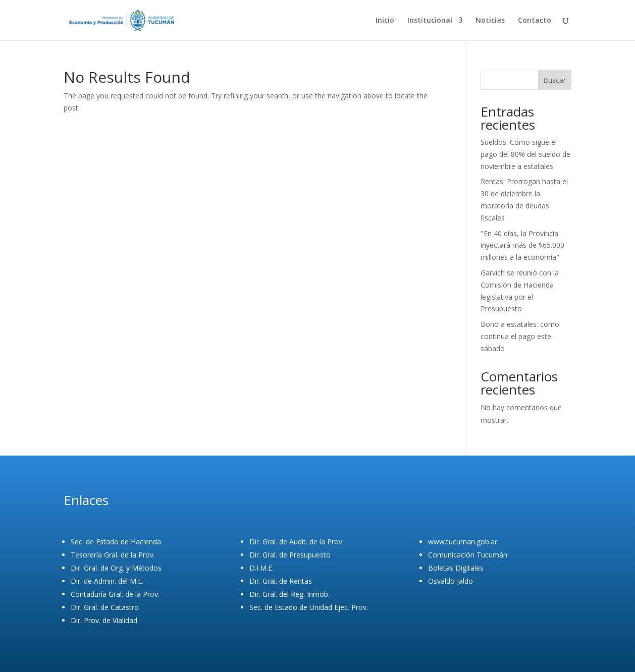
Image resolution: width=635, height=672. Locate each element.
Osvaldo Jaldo (451, 581)
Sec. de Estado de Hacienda (116, 542)
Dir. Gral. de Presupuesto (290, 555)
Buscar (554, 80)
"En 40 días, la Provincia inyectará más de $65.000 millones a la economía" (522, 245)
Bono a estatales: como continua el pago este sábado (520, 336)
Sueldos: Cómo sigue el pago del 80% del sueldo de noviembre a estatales (525, 154)
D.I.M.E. (261, 568)
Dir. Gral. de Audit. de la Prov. (297, 542)
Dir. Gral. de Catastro (105, 607)
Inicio (385, 21)
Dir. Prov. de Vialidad (104, 620)
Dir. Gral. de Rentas (281, 581)
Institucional (430, 21)
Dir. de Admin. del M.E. (107, 581)
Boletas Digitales (456, 568)
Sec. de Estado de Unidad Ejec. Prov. (309, 607)
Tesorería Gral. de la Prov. (113, 555)
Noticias (490, 21)
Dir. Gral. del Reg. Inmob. (289, 594)
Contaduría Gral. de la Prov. (115, 594)
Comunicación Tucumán (468, 555)
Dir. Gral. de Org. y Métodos (116, 568)
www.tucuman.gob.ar (463, 542)
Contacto (535, 21)
